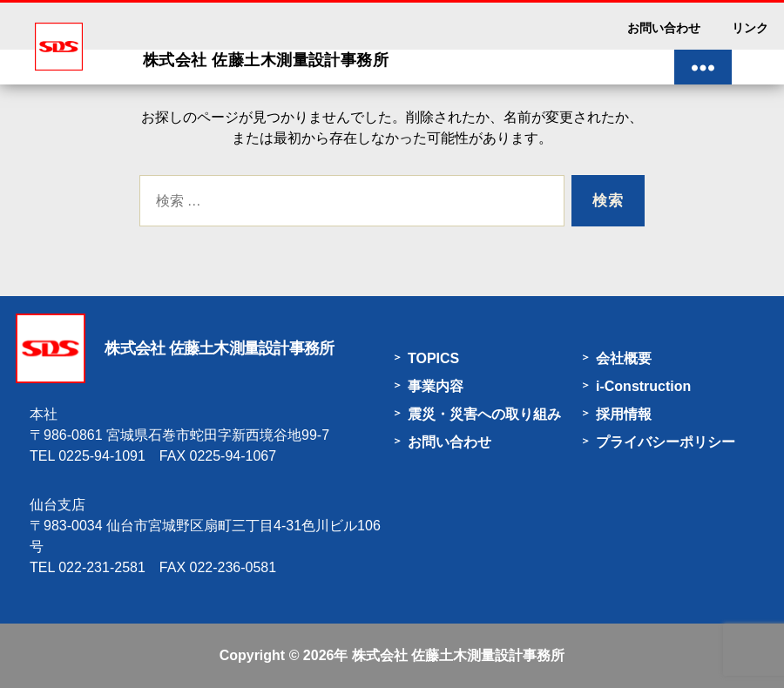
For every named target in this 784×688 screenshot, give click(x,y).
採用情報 (624, 414)
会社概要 (624, 358)
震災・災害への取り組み (484, 414)
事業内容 (436, 386)
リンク (750, 28)
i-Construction (643, 386)
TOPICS (433, 358)
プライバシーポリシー (666, 442)
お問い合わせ (664, 28)
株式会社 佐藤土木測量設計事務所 (458, 655)
